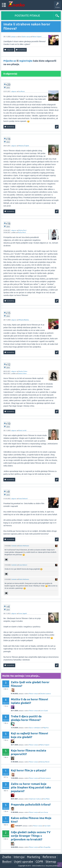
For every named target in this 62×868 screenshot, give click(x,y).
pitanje (13, 37)
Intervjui (19, 857)
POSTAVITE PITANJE (27, 16)
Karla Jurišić (23, 430)
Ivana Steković (23, 499)
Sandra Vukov (23, 371)
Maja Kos (46, 728)
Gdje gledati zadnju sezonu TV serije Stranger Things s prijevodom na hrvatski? (31, 836)
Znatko (7, 857)
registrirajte (26, 61)
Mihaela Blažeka (24, 320)
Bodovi (7, 862)
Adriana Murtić (45, 762)
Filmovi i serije (33, 694)
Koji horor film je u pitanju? (29, 770)
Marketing (34, 857)
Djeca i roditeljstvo (35, 728)
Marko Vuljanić (37, 37)
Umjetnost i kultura (35, 799)
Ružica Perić (23, 230)
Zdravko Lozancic (45, 694)
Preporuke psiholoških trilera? (31, 805)
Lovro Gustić (44, 711)
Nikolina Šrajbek (24, 146)
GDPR (39, 862)
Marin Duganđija (45, 847)
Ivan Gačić (47, 826)
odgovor (14, 91)
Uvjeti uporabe (23, 862)
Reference (49, 857)
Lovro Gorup (44, 812)
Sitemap (51, 862)
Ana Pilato (46, 799)
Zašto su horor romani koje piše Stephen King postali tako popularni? (31, 787)
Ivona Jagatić (23, 613)
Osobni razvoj (26, 37)
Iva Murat (22, 91)
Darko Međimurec (24, 546)
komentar (14, 546)
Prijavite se (10, 61)
